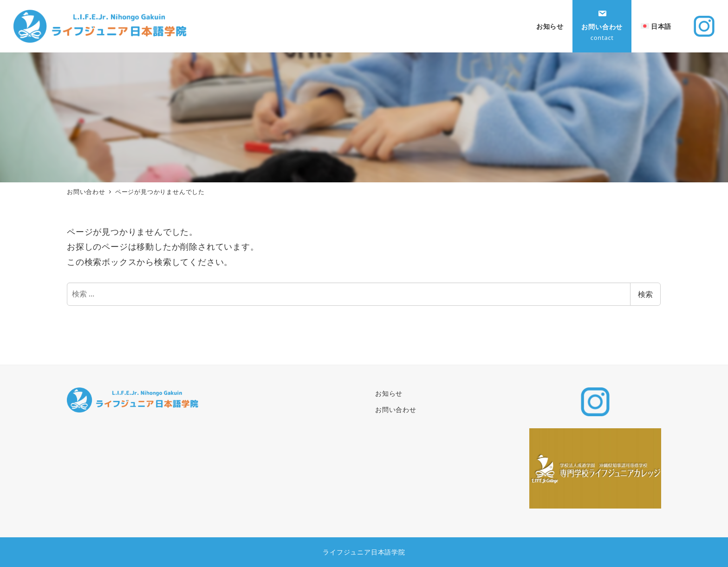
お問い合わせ (396, 409)
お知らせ (389, 393)
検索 (645, 294)
